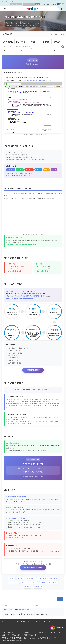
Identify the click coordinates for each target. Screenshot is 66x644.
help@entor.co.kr (32, 634)
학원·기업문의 (37, 622)
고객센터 (57, 35)
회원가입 (54, 4)
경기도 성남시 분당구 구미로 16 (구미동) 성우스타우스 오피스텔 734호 (20, 636)
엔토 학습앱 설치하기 (33, 370)
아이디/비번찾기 (46, 4)
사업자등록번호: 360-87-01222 (31, 633)
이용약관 (13, 622)
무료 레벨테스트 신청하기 (33, 568)
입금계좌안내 (48, 622)
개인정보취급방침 (24, 622)
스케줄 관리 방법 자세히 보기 (15, 538)
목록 (60, 599)
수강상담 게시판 (21, 26)
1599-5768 (24, 634)
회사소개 (4, 622)
